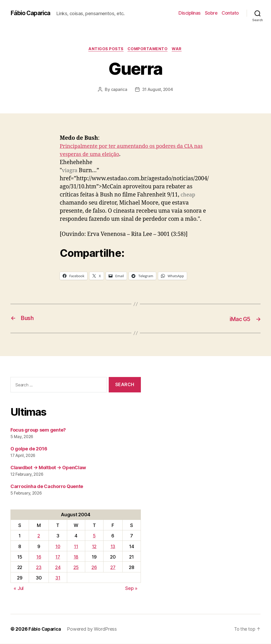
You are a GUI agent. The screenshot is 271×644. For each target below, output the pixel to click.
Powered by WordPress (94, 629)
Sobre (211, 13)
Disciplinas (190, 13)
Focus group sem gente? (38, 430)
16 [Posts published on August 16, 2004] (39, 557)
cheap (188, 196)
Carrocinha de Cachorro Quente (47, 487)
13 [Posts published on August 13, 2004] (113, 547)
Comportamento (148, 49)
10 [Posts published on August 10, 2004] (58, 547)
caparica (119, 90)
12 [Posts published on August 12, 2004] (94, 547)
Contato (230, 13)
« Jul (19, 588)
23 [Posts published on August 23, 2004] (39, 568)
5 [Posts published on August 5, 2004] (94, 536)
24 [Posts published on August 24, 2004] (58, 568)
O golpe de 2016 (29, 449)
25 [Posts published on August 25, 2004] (76, 568)
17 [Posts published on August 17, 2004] (58, 557)
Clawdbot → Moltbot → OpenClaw (48, 468)
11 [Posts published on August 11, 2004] (76, 547)
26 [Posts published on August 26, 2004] (94, 568)
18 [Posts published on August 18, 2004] (76, 557)
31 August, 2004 (158, 90)
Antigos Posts (105, 49)
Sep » (131, 588)
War (179, 49)
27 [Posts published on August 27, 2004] (113, 568)
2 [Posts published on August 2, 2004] (39, 536)
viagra (70, 171)
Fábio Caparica (32, 13)
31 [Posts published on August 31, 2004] (58, 578)
